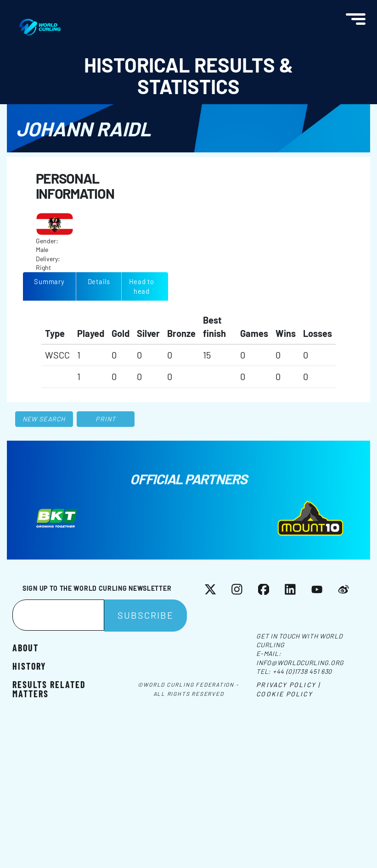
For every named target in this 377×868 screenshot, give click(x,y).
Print (106, 419)
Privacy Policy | (288, 685)
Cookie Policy (284, 694)
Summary (49, 281)
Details (99, 281)
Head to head (142, 286)
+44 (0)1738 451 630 (302, 671)
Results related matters (49, 689)
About (25, 647)
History (29, 666)
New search (44, 419)
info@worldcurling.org (300, 663)
